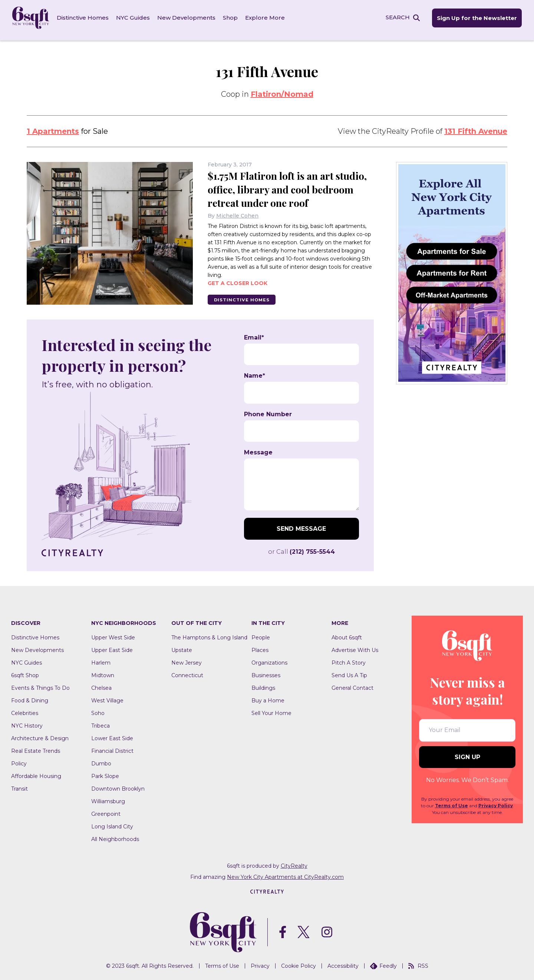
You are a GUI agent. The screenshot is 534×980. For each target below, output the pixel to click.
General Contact (352, 685)
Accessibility (343, 963)
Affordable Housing (36, 773)
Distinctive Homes (85, 18)
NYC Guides (136, 18)
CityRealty (294, 863)
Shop (233, 18)
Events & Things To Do (40, 685)
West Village (107, 697)
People (261, 634)
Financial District (112, 748)
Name (255, 373)
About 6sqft (347, 634)
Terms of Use (451, 802)
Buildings (263, 685)
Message (258, 449)
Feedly (383, 963)
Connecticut (187, 672)
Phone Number (268, 411)
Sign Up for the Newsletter (474, 19)
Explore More (268, 18)
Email (254, 334)
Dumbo (101, 760)
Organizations (269, 659)
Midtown (103, 672)
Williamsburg (108, 798)
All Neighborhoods (115, 836)
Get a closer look (238, 279)
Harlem (101, 659)
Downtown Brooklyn (118, 785)
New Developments (189, 18)
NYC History (27, 722)
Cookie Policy (299, 963)
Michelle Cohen (237, 212)
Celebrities (25, 710)
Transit (19, 785)
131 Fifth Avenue (476, 128)
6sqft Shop (25, 672)
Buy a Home (268, 697)
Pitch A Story (349, 659)
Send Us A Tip (349, 672)
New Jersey (187, 659)
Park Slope (105, 773)
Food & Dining (30, 697)
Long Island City (112, 823)
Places (260, 647)
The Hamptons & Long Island (209, 634)
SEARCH (394, 18)
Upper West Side (113, 634)
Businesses (266, 672)
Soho (98, 710)
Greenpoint (106, 811)
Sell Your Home (271, 710)
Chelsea (101, 685)
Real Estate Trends (36, 748)
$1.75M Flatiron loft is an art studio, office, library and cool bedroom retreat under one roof (284, 186)
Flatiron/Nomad (282, 91)
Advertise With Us (355, 647)
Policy (19, 760)
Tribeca (100, 722)
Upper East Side (112, 647)
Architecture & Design (40, 735)
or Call (301, 548)
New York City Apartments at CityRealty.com (285, 874)
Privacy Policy (496, 802)
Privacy (260, 963)
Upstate (182, 647)
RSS (418, 963)
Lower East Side (112, 735)
